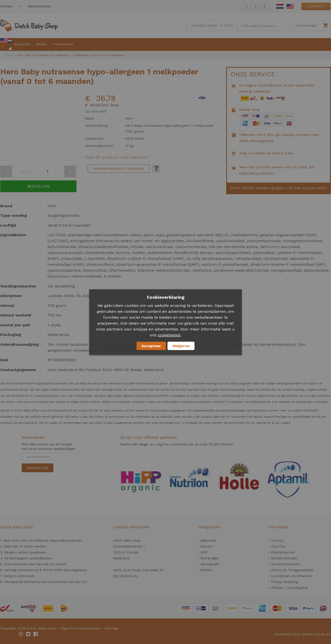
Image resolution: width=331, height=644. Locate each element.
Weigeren (181, 346)
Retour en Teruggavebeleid (292, 570)
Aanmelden (316, 6)
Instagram (21, 634)
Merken (206, 570)
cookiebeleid (169, 335)
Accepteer (151, 346)
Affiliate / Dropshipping (289, 588)
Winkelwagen (307, 25)
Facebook (36, 634)
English (290, 6)
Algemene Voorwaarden (80, 628)
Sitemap (112, 628)
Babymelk (208, 541)
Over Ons (278, 546)
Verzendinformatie (285, 564)
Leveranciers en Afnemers (292, 576)
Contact (7, 6)
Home (9, 55)
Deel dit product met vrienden (117, 157)
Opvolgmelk (210, 564)
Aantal (25, 172)
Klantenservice (39, 6)
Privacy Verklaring (285, 582)
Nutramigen (210, 558)
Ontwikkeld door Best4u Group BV (302, 634)
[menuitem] (6, 45)
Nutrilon (207, 546)
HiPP (204, 552)
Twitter (29, 634)
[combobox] (263, 26)
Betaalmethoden (284, 558)
